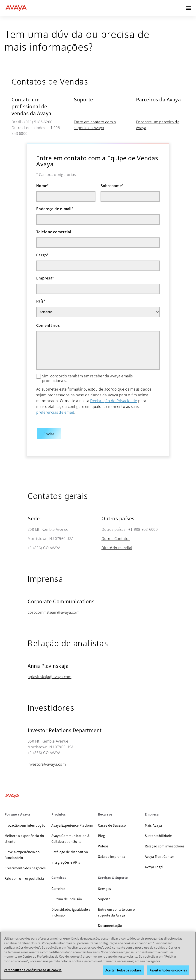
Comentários (48, 325)
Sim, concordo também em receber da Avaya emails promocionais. (87, 378)
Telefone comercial (54, 232)
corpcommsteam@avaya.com (54, 607)
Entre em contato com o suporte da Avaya (95, 125)
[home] (16, 8)
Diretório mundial (117, 543)
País (41, 301)
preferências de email (55, 412)
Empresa (45, 278)
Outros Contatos (116, 534)
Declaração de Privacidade (114, 400)
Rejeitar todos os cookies (168, 970)
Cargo (43, 255)
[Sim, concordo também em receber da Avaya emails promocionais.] (39, 376)
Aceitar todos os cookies (123, 970)
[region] (98, 956)
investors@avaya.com (47, 759)
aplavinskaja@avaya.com (50, 672)
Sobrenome (112, 185)
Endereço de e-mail (55, 209)
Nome (42, 185)
